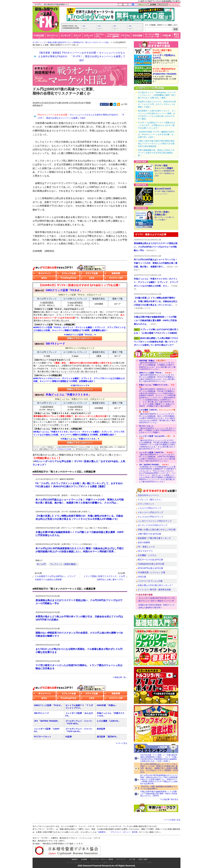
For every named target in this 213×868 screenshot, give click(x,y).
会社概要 (84, 859)
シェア (105, 104)
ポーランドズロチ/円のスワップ (153, 525)
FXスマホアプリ (145, 551)
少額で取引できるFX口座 (149, 534)
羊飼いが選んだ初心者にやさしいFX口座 (157, 530)
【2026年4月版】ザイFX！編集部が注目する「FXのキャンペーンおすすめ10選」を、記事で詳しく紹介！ (157, 134)
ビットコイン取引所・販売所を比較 (154, 590)
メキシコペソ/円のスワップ (150, 512)
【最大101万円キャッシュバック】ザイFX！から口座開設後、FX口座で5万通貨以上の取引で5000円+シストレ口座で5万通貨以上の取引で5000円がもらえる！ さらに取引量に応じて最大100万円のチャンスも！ (158, 442)
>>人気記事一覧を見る (169, 799)
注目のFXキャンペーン (148, 495)
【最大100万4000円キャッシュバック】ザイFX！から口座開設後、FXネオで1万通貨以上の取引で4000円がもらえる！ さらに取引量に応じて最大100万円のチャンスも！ (157, 377)
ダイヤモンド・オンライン (92, 863)
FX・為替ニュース (146, 547)
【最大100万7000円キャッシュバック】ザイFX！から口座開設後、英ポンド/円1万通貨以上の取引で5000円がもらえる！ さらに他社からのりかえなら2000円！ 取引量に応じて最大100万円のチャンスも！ (157, 416)
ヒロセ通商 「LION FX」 (108, 721)
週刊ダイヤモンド (109, 863)
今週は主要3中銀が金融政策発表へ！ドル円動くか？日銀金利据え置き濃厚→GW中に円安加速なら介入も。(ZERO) (159, 794)
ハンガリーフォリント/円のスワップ (155, 521)
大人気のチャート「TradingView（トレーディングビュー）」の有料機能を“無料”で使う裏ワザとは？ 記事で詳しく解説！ (157, 95)
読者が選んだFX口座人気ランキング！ (156, 585)
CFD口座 (142, 577)
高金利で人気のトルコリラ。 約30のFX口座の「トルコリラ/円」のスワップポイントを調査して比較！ (157, 104)
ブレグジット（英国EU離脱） (64, 564)
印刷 (125, 104)
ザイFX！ (150, 863)
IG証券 (69, 737)
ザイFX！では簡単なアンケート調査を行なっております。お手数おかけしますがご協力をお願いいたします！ (157, 125)
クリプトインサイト (138, 863)
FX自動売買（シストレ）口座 (151, 572)
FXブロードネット (43, 737)
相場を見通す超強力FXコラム (59, 42)
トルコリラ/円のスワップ (149, 508)
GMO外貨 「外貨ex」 (107, 705)
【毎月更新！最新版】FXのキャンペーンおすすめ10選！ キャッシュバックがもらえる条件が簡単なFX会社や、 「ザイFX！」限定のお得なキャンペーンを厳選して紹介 (82, 56)
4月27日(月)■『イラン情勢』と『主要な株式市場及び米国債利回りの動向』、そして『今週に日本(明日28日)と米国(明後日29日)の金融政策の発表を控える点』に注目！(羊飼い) (159, 758)
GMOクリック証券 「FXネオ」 (48, 705)
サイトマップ (121, 859)
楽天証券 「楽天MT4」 (108, 737)
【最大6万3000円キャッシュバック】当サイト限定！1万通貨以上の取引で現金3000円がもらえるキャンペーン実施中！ (157, 429)
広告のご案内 (143, 859)
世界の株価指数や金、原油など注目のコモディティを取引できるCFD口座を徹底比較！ (156, 153)
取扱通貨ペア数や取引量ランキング (154, 538)
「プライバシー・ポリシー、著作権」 (124, 832)
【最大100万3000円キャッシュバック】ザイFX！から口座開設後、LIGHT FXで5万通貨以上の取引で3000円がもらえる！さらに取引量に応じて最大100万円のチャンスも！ (157, 457)
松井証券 (101, 729)
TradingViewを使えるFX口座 (151, 564)
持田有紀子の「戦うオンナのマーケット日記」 (92, 42)
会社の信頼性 (144, 542)
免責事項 (75, 859)
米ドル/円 (41, 564)
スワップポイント (146, 504)
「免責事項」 (102, 832)
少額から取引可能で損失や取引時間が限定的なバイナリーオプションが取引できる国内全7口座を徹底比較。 (156, 144)
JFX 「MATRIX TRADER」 (47, 721)
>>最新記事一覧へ (120, 677)
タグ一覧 (132, 859)
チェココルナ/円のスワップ (150, 517)
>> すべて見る (122, 743)
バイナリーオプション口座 (150, 581)
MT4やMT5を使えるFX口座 (150, 568)
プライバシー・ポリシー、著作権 (102, 859)
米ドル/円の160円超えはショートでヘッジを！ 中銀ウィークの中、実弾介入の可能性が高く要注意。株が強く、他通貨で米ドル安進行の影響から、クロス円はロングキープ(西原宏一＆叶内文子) (159, 768)
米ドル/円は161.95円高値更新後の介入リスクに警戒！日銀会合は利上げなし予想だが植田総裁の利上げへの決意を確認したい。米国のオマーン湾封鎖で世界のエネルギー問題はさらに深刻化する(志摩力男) (159, 779)
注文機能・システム (147, 555)
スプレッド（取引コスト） (150, 500)
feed (118, 104)
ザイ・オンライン (123, 863)
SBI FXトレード (41, 713)
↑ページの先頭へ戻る (172, 820)
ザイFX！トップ (39, 42)
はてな (115, 104)
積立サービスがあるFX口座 (150, 560)
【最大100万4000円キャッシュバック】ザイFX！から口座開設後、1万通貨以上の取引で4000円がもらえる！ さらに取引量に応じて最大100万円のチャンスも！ (157, 365)
